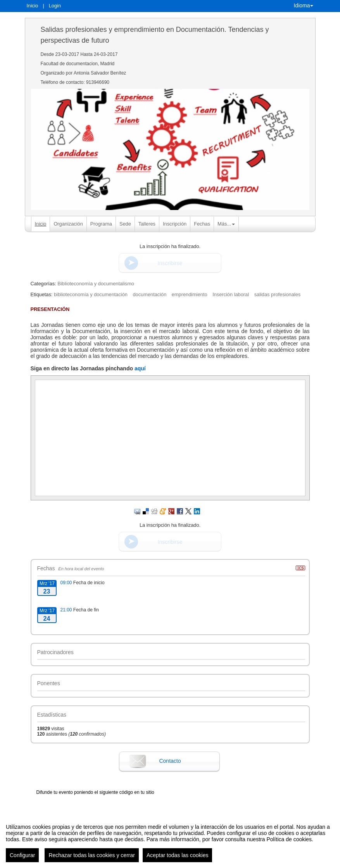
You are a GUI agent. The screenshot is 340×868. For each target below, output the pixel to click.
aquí (140, 368)
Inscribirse (170, 263)
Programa (101, 224)
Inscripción (175, 224)
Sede (125, 224)
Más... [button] (226, 224)
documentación (149, 294)
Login (55, 6)
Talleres (147, 224)
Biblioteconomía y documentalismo (96, 284)
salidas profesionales (278, 294)
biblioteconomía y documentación (91, 294)
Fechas (202, 224)
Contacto (170, 761)
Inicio (33, 6)
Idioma (303, 5)
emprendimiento (190, 294)
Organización (68, 224)
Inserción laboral (231, 294)
